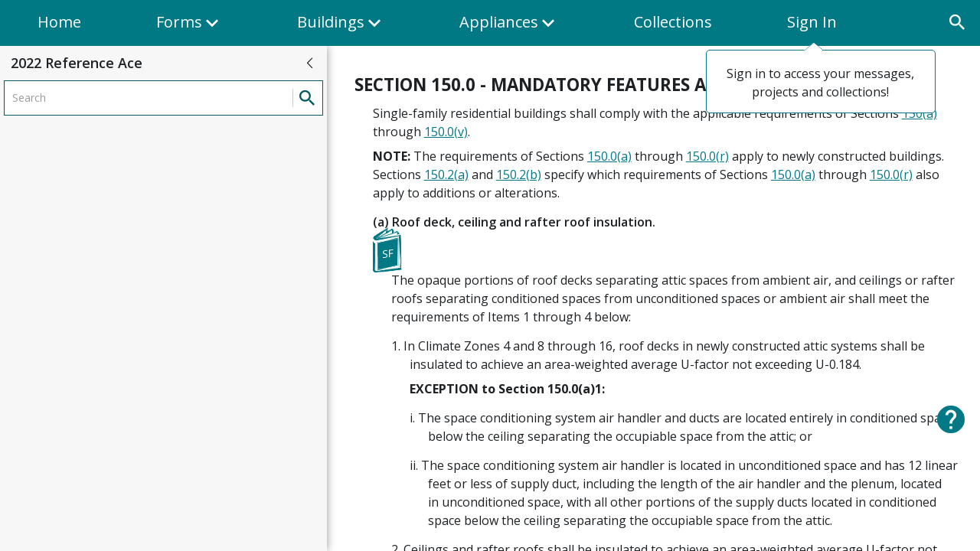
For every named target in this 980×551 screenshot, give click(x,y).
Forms (189, 29)
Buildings (341, 29)
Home (59, 22)
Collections (673, 22)
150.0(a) (609, 156)
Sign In (812, 22)
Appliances (510, 29)
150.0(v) (446, 132)
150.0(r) (707, 156)
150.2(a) (446, 174)
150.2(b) (519, 174)
